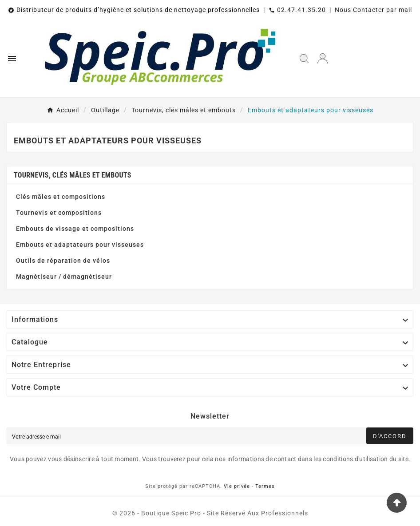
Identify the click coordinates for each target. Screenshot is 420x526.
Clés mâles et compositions (61, 197)
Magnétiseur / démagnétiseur (64, 277)
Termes (265, 486)
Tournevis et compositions (59, 213)
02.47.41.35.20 (301, 10)
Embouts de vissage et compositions (75, 229)
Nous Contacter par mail (373, 10)
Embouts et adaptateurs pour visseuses (80, 245)
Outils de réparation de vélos (63, 261)
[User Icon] (323, 58)
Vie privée (237, 486)
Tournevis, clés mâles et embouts (73, 175)
